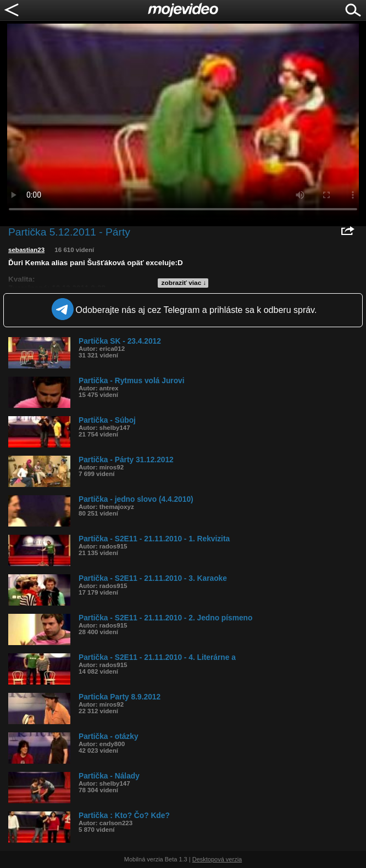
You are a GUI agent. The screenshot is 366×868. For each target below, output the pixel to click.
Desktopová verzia (217, 859)
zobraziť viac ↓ (184, 283)
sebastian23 (26, 250)
